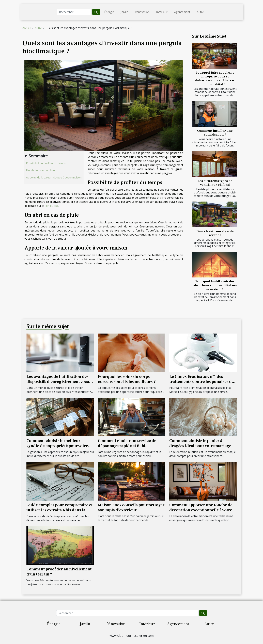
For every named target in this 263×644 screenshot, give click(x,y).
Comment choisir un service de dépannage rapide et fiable (127, 443)
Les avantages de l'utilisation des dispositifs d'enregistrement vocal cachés (58, 382)
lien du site (52, 206)
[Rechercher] (74, 12)
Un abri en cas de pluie (40, 170)
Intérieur (162, 12)
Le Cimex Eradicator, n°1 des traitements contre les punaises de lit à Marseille (202, 382)
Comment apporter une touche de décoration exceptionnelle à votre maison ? (201, 510)
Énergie (109, 12)
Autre (200, 12)
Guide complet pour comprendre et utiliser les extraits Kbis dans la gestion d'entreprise (60, 510)
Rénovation (142, 12)
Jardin (125, 12)
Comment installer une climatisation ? (215, 133)
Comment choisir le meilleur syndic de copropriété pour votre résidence (57, 446)
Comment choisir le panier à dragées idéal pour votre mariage (200, 443)
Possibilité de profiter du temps (46, 163)
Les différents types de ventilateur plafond (215, 183)
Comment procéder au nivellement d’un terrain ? (59, 572)
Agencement (182, 12)
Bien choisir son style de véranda (215, 233)
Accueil (27, 28)
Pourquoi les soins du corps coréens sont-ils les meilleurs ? (127, 379)
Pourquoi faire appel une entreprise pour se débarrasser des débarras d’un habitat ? (215, 78)
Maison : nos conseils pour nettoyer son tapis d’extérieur (131, 508)
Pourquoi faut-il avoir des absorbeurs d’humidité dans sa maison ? (215, 285)
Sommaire (38, 156)
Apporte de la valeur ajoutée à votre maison (54, 177)
